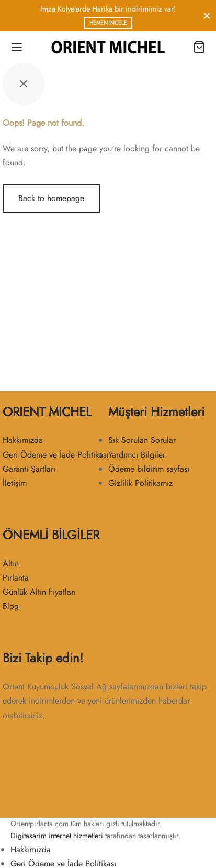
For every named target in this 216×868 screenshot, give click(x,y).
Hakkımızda (23, 440)
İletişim (15, 483)
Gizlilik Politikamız (140, 483)
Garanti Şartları (29, 469)
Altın (11, 564)
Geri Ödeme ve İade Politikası (55, 455)
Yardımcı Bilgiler (137, 455)
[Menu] (17, 47)
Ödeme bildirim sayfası (149, 469)
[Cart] (199, 47)
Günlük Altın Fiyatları (39, 592)
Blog (11, 606)
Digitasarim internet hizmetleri (57, 836)
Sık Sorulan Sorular (142, 440)
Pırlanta (16, 578)
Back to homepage (51, 198)
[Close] (207, 15)
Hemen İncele (108, 23)
